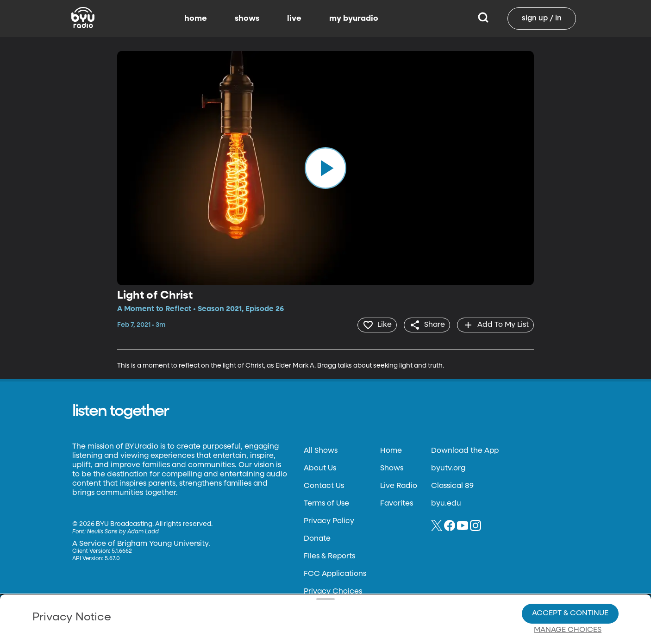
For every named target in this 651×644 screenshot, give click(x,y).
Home (391, 450)
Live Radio (399, 485)
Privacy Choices (225, 605)
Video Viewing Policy (293, 598)
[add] (495, 325)
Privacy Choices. (346, 581)
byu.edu (446, 503)
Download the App (465, 450)
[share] (425, 325)
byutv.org (448, 468)
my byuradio (354, 19)
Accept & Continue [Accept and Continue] (570, 581)
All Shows (321, 450)
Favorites (397, 503)
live (294, 19)
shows (247, 19)
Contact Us (324, 485)
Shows (392, 468)
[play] (325, 168)
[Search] (483, 19)
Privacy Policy (329, 520)
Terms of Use (326, 503)
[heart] (373, 325)
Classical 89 (452, 485)
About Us (320, 468)
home (196, 19)
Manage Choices (568, 598)
